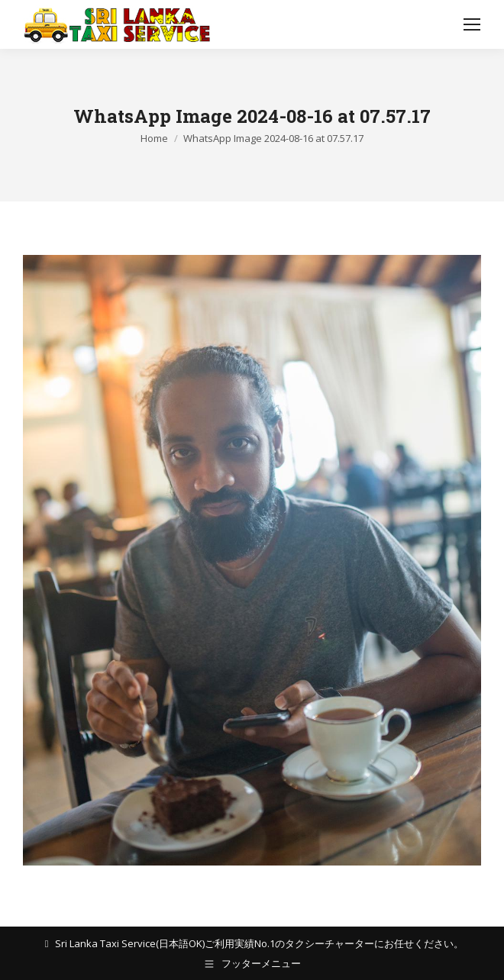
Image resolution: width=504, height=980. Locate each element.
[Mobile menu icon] (472, 24)
